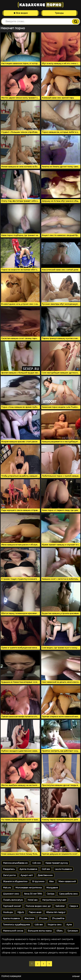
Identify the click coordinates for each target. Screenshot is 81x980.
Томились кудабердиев (16, 925)
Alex (51, 881)
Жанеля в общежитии (15, 881)
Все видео (21, 13)
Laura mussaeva (63, 869)
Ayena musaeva (11, 918)
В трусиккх (38, 881)
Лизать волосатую (13, 900)
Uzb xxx (36, 863)
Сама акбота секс (68, 894)
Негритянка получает (54, 900)
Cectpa (51, 894)
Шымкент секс (11, 894)
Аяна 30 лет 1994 (33, 894)
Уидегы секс (55, 925)
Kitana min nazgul (56, 912)
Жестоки (29, 918)
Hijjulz (21, 912)
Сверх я (74, 906)
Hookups (8, 912)
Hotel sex (33, 900)
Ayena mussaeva (28, 869)
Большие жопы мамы (40, 931)
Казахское (41, 5)
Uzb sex (39, 925)
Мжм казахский (67, 881)
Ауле (69, 925)
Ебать (60, 931)
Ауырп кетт (27, 875)
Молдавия (52, 888)
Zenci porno (9, 875)
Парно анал (35, 912)
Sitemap (76, 976)
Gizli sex (46, 869)
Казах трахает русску (57, 863)
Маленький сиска (13, 931)
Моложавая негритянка (29, 888)
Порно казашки (11, 976)
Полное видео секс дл (38, 906)
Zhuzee (43, 918)
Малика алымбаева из (15, 863)
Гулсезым (73, 931)
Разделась (9, 869)
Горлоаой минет (12, 906)
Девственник (45, 875)
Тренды (59, 13)
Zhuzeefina (58, 918)
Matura (7, 888)
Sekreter (60, 906)
